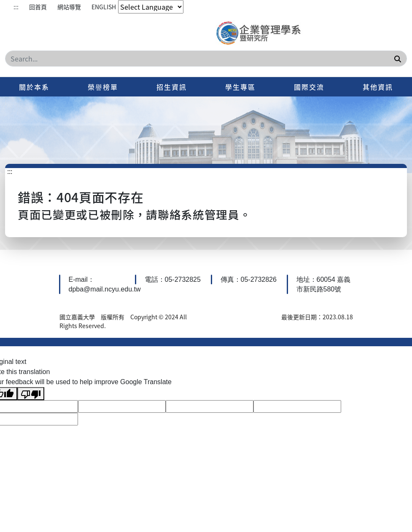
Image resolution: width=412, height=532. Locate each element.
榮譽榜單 (103, 87)
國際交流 (309, 87)
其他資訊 (378, 87)
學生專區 (240, 87)
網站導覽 (69, 7)
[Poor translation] (31, 394)
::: (16, 7)
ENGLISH (104, 7)
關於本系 (34, 87)
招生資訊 (172, 87)
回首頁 (38, 7)
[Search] (206, 59)
